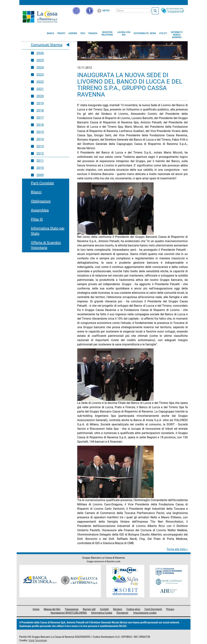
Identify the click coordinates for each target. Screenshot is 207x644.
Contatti (104, 609)
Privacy (170, 609)
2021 (40, 89)
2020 (40, 96)
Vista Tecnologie (38, 640)
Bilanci (36, 192)
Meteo (106, 11)
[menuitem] (51, 33)
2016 (40, 125)
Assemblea (40, 210)
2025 (40, 60)
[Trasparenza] (173, 10)
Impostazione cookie (145, 613)
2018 (40, 110)
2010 (40, 168)
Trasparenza (72, 609)
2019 (40, 103)
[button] (90, 11)
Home (36, 609)
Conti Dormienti (153, 609)
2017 (40, 118)
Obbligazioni (41, 201)
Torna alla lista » (177, 549)
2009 (40, 175)
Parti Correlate (42, 183)
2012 (40, 153)
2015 (40, 132)
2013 (40, 146)
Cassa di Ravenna (40, 17)
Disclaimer (122, 613)
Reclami (118, 609)
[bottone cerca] (155, 11)
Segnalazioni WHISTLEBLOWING (69, 613)
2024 (40, 67)
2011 (40, 161)
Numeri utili (89, 609)
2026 (40, 53)
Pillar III (37, 219)
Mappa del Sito (52, 609)
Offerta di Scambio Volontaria (46, 245)
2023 (40, 75)
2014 (40, 139)
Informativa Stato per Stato (48, 231)
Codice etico (133, 609)
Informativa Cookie (102, 613)
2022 (40, 82)
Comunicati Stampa (47, 45)
